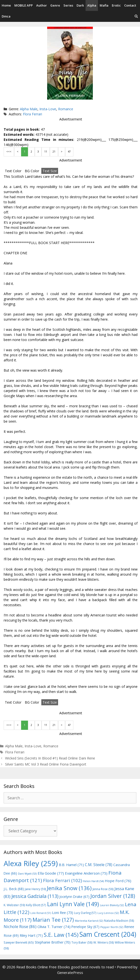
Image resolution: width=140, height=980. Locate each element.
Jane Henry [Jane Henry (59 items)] (35, 889)
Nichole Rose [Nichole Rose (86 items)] (20, 926)
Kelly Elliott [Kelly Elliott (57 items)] (36, 905)
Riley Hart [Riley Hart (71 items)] (31, 935)
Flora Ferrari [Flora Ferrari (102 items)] (62, 880)
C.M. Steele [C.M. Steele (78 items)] (99, 865)
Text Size (50, 171)
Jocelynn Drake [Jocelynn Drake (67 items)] (74, 897)
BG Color (32, 171)
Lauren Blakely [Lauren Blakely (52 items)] (112, 905)
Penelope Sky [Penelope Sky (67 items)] (85, 927)
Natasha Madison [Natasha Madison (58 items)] (119, 921)
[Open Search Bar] (136, 16)
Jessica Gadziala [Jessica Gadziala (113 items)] (35, 896)
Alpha (92, 5)
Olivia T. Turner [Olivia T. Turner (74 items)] (54, 927)
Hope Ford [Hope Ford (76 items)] (118, 881)
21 (54, 152)
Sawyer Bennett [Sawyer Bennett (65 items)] (19, 942)
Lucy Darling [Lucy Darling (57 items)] (85, 913)
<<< (9, 152)
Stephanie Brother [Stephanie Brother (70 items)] (53, 942)
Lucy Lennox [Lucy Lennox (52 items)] (108, 913)
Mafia (104, 5)
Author (42, 5)
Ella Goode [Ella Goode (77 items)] (51, 873)
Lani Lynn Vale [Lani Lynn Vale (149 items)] (73, 904)
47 (69, 152)
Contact (130, 5)
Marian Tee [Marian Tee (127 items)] (53, 920)
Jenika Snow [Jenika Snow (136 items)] (69, 888)
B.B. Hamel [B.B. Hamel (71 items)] (71, 865)
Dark (80, 5)
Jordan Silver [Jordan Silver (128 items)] (113, 896)
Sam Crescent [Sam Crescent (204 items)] (108, 934)
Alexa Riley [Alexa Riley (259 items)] (31, 863)
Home (6, 5)
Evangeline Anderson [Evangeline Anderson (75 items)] (86, 873)
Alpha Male (29, 109)
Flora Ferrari (32, 114)
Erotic (116, 5)
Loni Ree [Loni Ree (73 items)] (63, 912)
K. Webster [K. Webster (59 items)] (14, 905)
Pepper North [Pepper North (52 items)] (112, 927)
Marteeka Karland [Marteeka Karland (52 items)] (89, 921)
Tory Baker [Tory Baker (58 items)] (82, 942)
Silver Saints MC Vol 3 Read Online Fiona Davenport (46, 764)
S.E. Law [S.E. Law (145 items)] (61, 935)
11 (46, 152)
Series (68, 5)
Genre (55, 5)
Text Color (13, 171)
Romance (66, 109)
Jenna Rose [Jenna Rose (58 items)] (103, 889)
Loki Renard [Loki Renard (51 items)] (41, 913)
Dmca (6, 16)
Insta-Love (48, 109)
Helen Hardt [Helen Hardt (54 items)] (93, 881)
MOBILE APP (24, 5)
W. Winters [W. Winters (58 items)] (104, 942)
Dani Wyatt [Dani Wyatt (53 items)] (27, 873)
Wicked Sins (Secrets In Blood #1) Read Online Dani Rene (50, 758)
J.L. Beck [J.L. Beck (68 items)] (14, 889)
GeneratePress (70, 972)
